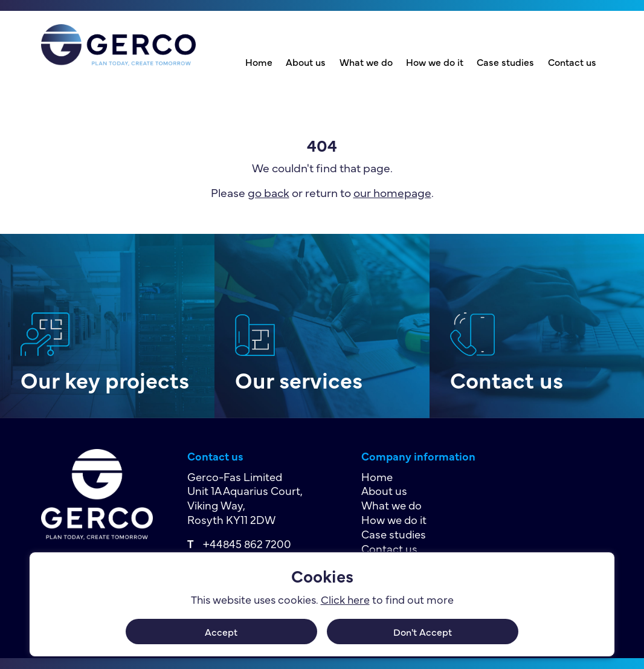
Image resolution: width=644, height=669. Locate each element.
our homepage (392, 192)
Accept (221, 632)
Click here (345, 599)
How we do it (435, 62)
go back (269, 192)
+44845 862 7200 (247, 543)
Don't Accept (423, 632)
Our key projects (105, 379)
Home (259, 62)
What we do (366, 62)
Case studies (505, 62)
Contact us (572, 62)
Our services (299, 379)
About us (306, 62)
